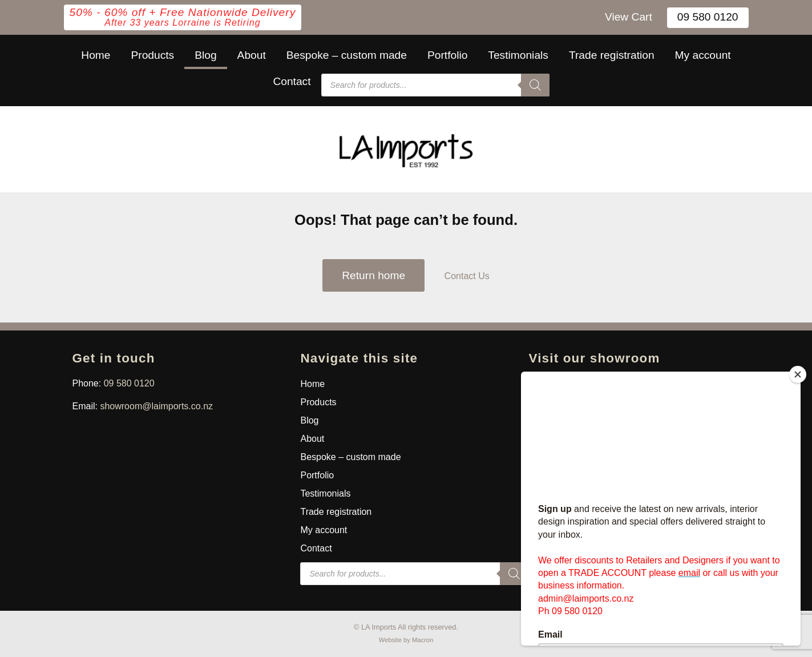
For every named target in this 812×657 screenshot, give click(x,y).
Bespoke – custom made (347, 55)
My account (703, 55)
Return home (373, 275)
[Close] (798, 374)
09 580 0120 (708, 17)
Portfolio (447, 55)
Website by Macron (406, 640)
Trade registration (612, 55)
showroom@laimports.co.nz (156, 406)
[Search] (535, 85)
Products (152, 55)
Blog (205, 55)
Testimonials (518, 55)
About (252, 55)
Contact (292, 81)
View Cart (629, 17)
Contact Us (467, 276)
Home (96, 55)
